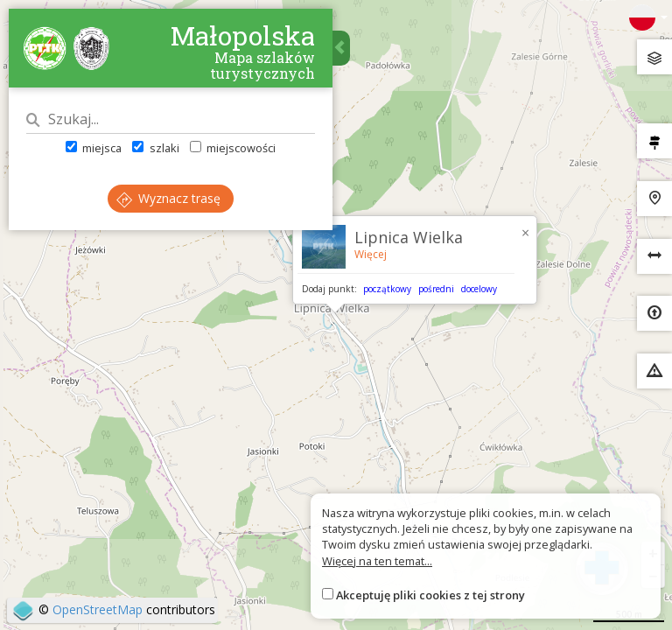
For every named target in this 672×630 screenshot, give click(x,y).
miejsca (94, 148)
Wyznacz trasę (168, 198)
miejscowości (233, 148)
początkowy (387, 289)
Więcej (371, 254)
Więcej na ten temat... (377, 561)
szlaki (155, 148)
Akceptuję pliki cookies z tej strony (430, 595)
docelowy (479, 289)
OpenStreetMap (98, 609)
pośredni (436, 289)
